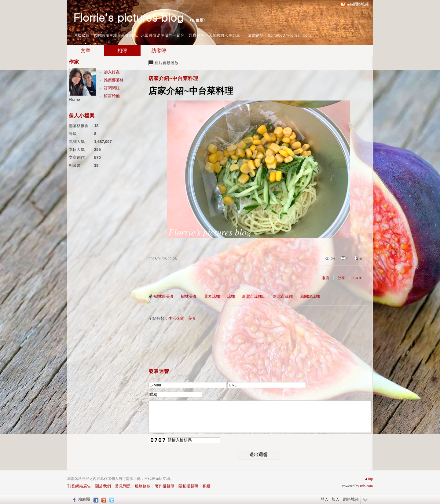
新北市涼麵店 (254, 296)
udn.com (366, 486)
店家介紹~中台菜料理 (173, 78)
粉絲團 (84, 499)
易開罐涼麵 (310, 296)
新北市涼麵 (283, 296)
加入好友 (112, 72)
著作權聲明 (165, 486)
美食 (192, 318)
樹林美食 (189, 296)
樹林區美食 (164, 296)
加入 (335, 499)
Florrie (74, 99)
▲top (369, 479)
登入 (324, 499)
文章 (86, 51)
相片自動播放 (167, 63)
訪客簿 (159, 51)
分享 (341, 278)
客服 (206, 486)
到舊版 (197, 20)
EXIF (358, 278)
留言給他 (112, 96)
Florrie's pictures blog (128, 17)
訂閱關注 (112, 88)
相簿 (122, 51)
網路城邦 (351, 499)
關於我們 (103, 486)
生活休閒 (176, 318)
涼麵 (231, 296)
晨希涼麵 (212, 296)
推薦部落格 (114, 80)
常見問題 (123, 486)
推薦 (325, 278)
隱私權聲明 (188, 486)
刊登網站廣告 (79, 486)
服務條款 (143, 486)
